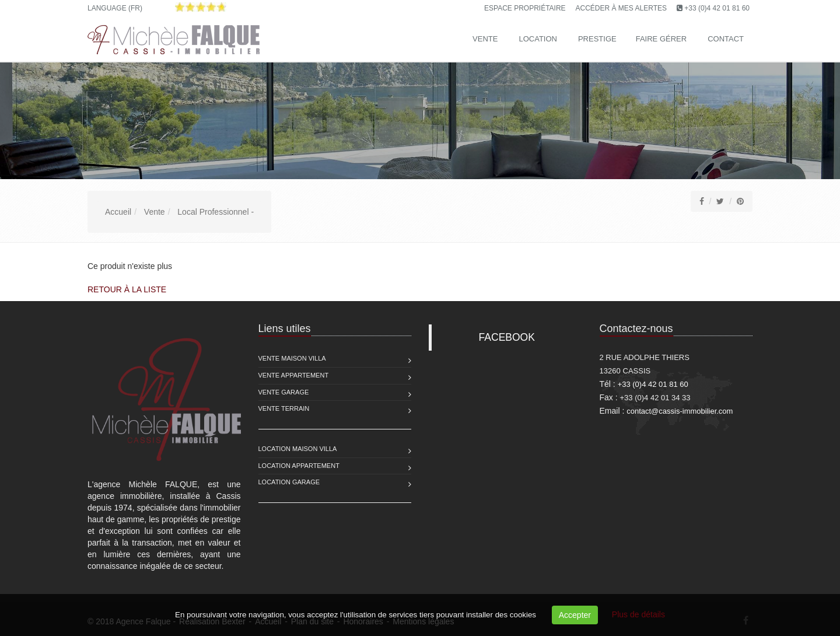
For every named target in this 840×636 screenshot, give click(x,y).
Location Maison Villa (298, 449)
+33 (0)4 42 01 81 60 (717, 8)
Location (538, 39)
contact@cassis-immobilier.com (680, 411)
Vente (485, 39)
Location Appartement (299, 466)
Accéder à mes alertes (622, 8)
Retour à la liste (127, 289)
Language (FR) (115, 8)
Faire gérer (661, 39)
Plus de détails (638, 614)
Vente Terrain (284, 408)
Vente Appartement (294, 375)
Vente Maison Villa (292, 358)
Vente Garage (284, 392)
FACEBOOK (507, 337)
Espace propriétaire (525, 8)
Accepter (575, 615)
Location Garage (289, 482)
